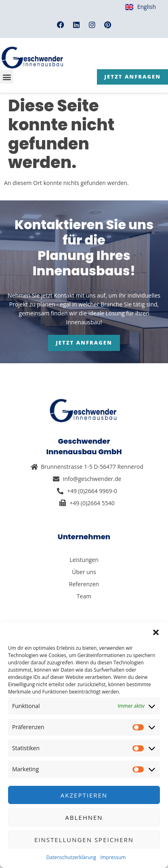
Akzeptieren (84, 795)
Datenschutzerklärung (71, 857)
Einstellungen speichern (84, 840)
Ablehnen (84, 817)
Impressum (113, 857)
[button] (156, 632)
